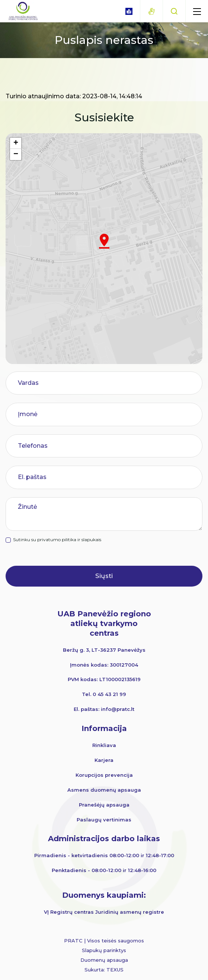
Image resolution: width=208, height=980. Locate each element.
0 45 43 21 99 (109, 694)
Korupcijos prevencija (104, 775)
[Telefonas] (108, 446)
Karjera (104, 760)
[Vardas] (108, 383)
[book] (129, 11)
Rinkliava (104, 745)
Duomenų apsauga (104, 960)
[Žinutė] (108, 514)
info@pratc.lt (118, 709)
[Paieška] (174, 11)
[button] (104, 241)
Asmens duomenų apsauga (104, 790)
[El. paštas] (108, 477)
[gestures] (151, 11)
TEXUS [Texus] (115, 970)
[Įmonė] (108, 414)
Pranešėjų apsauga (104, 805)
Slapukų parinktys (104, 950)
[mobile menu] (197, 11)
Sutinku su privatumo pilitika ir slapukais (62, 540)
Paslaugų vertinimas (104, 820)
